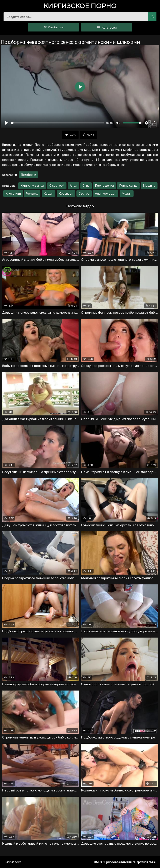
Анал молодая (106, 193)
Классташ (13, 193)
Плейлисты (53, 27)
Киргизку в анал (32, 186)
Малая (127, 193)
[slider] (58, 123)
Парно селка (128, 186)
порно (80, 6)
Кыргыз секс (12, 862)
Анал (73, 186)
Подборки (28, 175)
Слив (86, 186)
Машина (149, 186)
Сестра (84, 193)
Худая (49, 193)
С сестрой (57, 186)
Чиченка (32, 193)
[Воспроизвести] (6, 123)
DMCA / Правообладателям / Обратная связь (125, 862)
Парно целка (104, 186)
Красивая (66, 193)
